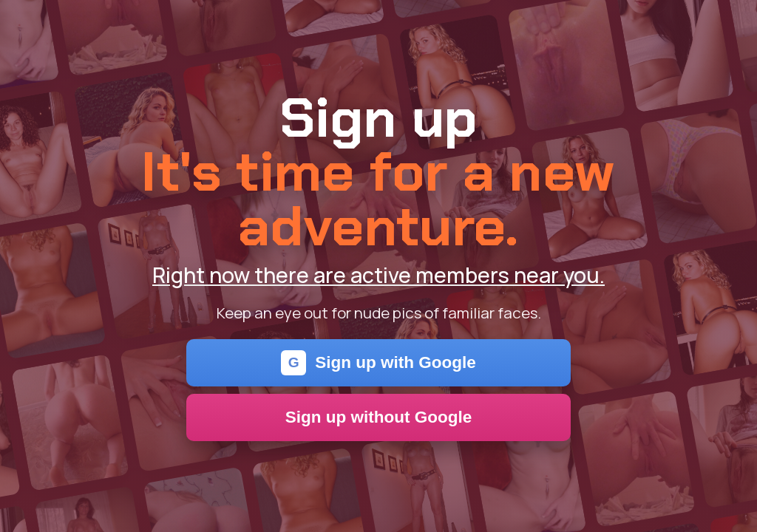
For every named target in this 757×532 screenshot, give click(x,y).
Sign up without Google (379, 417)
